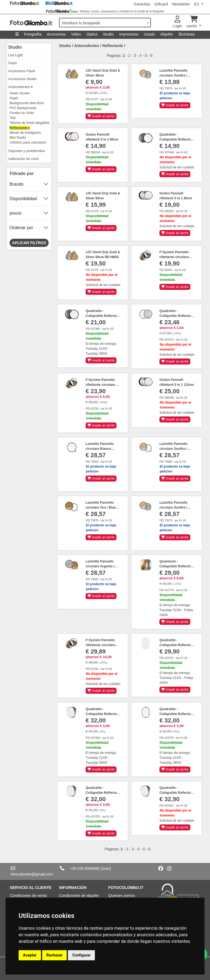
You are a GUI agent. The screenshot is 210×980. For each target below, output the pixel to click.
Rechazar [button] (55, 955)
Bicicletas (187, 34)
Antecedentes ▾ (21, 87)
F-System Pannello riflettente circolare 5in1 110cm (100, 645)
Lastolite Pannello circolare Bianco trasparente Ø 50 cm (101, 449)
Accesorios (56, 34)
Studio (108, 34)
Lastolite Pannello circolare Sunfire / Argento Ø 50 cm (173, 507)
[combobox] (105, 23)
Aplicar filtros (29, 243)
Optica (92, 34)
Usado (149, 34)
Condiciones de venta (28, 896)
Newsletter (181, 4)
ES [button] (197, 4)
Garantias (142, 4)
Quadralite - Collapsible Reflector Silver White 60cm (176, 139)
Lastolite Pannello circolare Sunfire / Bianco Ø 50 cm (173, 449)
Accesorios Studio (22, 79)
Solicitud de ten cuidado (177, 167)
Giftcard (161, 4)
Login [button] (177, 22)
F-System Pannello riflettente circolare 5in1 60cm (174, 257)
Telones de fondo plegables (30, 123)
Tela (13, 118)
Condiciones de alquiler (79, 896)
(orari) (106, 868)
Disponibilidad (23, 199)
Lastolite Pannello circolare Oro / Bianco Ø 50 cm (103, 507)
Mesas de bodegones (25, 133)
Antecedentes (87, 46)
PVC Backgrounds (23, 108)
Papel (14, 98)
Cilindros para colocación (28, 142)
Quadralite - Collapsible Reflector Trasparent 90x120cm (176, 645)
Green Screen (20, 93)
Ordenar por (21, 228)
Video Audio (76, 35)
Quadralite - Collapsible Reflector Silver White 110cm (102, 316)
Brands (17, 184)
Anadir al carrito (101, 116)
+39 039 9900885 (85, 868)
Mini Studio (18, 138)
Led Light (16, 55)
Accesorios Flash (22, 71)
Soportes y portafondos (27, 151)
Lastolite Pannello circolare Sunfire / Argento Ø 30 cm (173, 75)
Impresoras (129, 34)
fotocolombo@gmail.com (32, 874)
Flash (13, 63)
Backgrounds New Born (27, 103)
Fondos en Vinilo (22, 113)
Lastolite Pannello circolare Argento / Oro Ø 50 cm (100, 566)
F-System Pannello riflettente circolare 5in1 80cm (100, 385)
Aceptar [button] (30, 955)
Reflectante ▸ (20, 128)
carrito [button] (192, 22)
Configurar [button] (81, 955)
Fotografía (33, 34)
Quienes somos (122, 896)
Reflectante (113, 46)
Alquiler (167, 34)
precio (16, 213)
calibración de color (24, 159)
